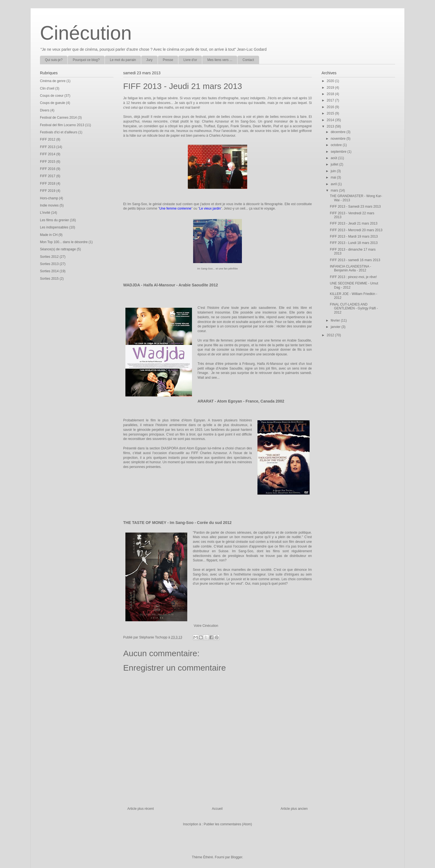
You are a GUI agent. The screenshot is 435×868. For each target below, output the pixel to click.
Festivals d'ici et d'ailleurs (59, 132)
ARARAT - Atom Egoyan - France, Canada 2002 (241, 401)
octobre (337, 145)
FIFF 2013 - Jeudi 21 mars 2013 (354, 223)
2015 (331, 113)
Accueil (217, 809)
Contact (248, 60)
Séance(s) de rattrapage (58, 249)
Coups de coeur (52, 96)
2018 (331, 94)
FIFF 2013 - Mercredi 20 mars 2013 (356, 230)
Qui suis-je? (54, 60)
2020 (331, 81)
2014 (331, 120)
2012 (331, 335)
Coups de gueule (53, 103)
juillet (335, 164)
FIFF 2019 (48, 191)
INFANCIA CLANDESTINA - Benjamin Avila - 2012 (351, 268)
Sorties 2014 (49, 271)
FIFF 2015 (48, 162)
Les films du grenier (55, 220)
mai (334, 177)
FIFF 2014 (48, 154)
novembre (339, 139)
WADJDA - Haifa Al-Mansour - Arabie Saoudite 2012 (171, 285)
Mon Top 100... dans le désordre (64, 242)
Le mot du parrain (123, 60)
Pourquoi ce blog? (86, 60)
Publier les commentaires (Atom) (228, 824)
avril (334, 184)
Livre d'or (190, 60)
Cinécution (86, 33)
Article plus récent (141, 809)
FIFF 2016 (48, 169)
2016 (331, 107)
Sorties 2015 (49, 279)
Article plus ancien (294, 809)
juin (334, 171)
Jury (149, 60)
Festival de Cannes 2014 (58, 118)
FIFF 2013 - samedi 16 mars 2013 (355, 260)
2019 (331, 88)
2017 (331, 100)
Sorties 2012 (49, 257)
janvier (336, 327)
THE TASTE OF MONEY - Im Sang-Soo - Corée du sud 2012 (177, 523)
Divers (45, 110)
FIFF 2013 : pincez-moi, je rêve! (353, 277)
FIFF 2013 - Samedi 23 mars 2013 (355, 207)
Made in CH (49, 235)
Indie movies (49, 205)
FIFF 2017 (48, 176)
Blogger (237, 857)
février (336, 320)
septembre (339, 152)
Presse (168, 60)
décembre (339, 132)
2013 (331, 126)
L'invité (45, 213)
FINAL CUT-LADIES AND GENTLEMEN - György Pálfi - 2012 (354, 308)
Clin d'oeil (47, 88)
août (334, 158)
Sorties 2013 (49, 264)
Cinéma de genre (53, 81)
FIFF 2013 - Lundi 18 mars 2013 (354, 243)
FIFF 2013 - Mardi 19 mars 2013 (354, 236)
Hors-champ (49, 198)
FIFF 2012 (48, 139)
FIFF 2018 (48, 184)
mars (335, 190)
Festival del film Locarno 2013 (62, 125)
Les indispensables (54, 227)
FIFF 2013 (48, 147)
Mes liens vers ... (220, 60)
